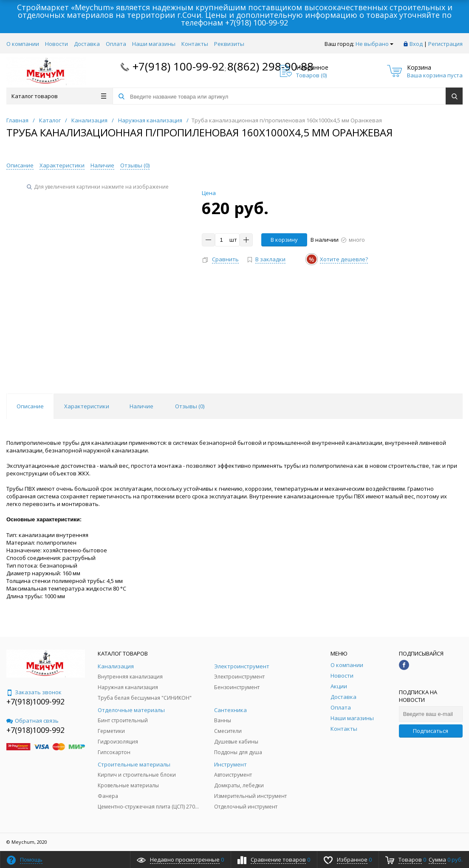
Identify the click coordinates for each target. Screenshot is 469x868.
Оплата (116, 44)
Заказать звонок (34, 692)
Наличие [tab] (141, 406)
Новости (57, 44)
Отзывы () (135, 165)
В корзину (284, 240)
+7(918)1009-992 (35, 701)
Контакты (195, 44)
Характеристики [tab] (87, 406)
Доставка (87, 44)
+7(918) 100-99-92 (257, 23)
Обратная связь (32, 721)
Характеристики (62, 165)
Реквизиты (229, 44)
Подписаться (431, 731)
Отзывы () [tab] (190, 406)
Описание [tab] (30, 406)
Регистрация (445, 44)
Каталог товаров (59, 96)
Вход (416, 44)
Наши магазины (154, 44)
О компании (23, 44)
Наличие (102, 165)
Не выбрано (374, 44)
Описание (20, 165)
